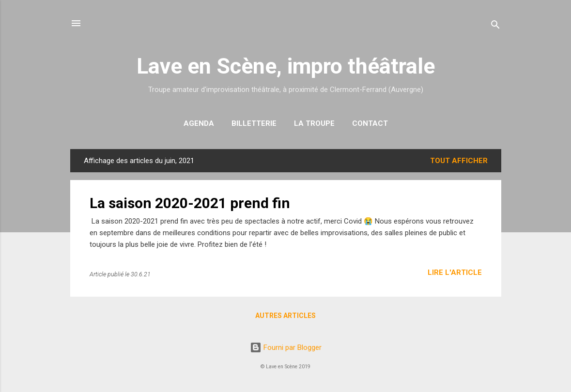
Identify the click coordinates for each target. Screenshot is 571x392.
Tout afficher (459, 161)
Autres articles (285, 316)
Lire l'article (455, 272)
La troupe (314, 123)
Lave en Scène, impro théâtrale (286, 66)
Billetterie (254, 123)
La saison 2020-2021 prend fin (190, 203)
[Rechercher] (495, 26)
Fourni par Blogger (286, 347)
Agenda (199, 123)
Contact (370, 123)
